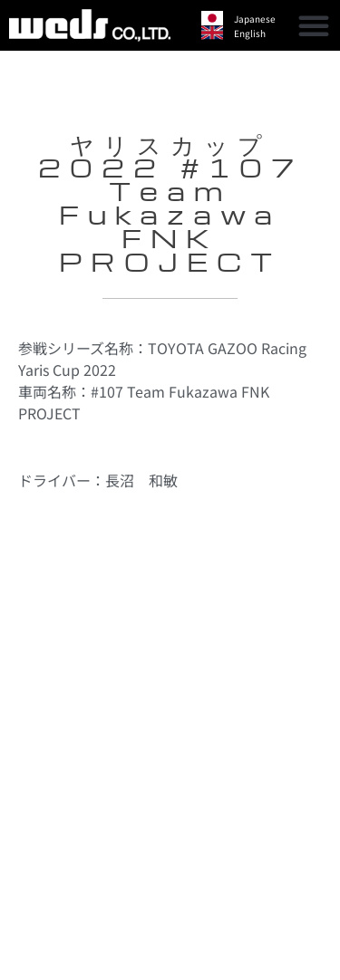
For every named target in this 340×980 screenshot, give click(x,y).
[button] (314, 25)
